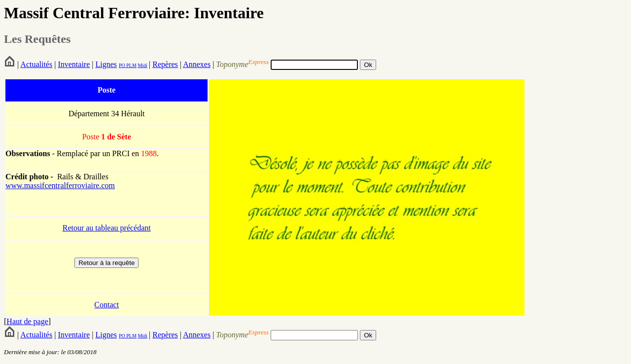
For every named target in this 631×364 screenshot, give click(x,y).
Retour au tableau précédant (107, 228)
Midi (142, 65)
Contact (106, 305)
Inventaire (74, 64)
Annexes (197, 64)
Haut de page (27, 321)
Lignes (106, 64)
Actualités (36, 64)
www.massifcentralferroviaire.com (60, 185)
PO (122, 65)
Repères (165, 64)
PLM (131, 65)
